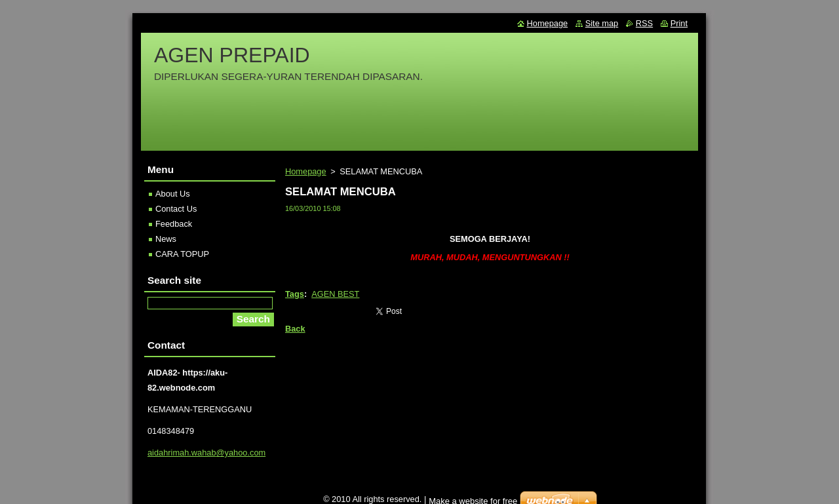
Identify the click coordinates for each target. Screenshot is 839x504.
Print (679, 23)
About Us (173, 194)
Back (295, 329)
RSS (644, 23)
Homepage (306, 171)
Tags (295, 294)
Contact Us (176, 209)
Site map (602, 23)
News (166, 239)
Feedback (174, 224)
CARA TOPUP (182, 254)
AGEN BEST (335, 294)
